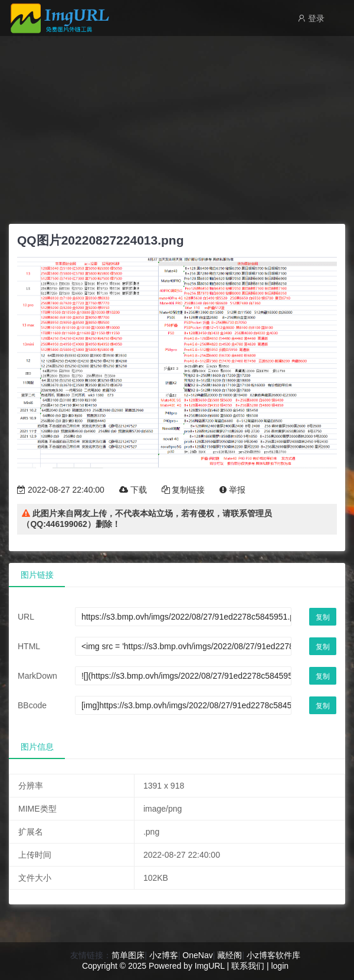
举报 (232, 490)
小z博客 (164, 955)
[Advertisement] (177, 127)
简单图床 (128, 955)
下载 (133, 490)
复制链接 (183, 490)
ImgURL (210, 966)
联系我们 (248, 966)
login (280, 966)
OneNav (197, 955)
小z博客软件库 (273, 955)
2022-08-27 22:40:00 (61, 490)
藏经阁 (230, 955)
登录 (311, 18)
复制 (323, 617)
